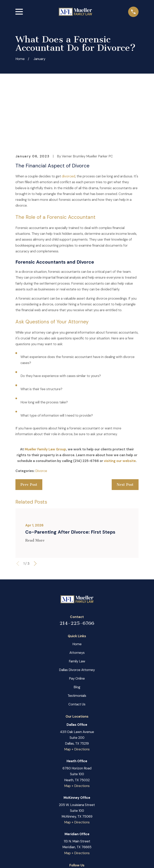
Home (77, 592)
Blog (77, 635)
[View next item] (35, 511)
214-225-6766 (77, 571)
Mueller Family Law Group (45, 397)
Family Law (77, 609)
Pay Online (77, 626)
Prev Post (29, 432)
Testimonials (77, 643)
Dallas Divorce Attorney (77, 617)
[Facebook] (66, 820)
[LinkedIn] (88, 820)
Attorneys (77, 600)
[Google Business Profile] (77, 820)
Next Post (125, 432)
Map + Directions (77, 697)
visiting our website (120, 408)
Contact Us (77, 652)
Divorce (41, 418)
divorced (68, 124)
